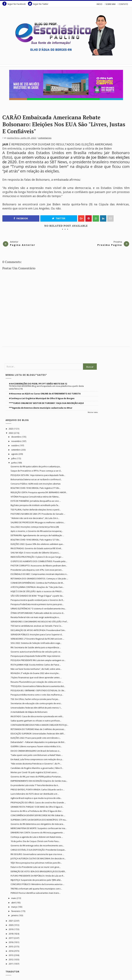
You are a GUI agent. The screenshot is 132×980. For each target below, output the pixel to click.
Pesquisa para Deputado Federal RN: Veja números (35, 656)
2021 (11, 921)
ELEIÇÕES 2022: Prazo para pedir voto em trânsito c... (36, 738)
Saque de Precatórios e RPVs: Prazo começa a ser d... (36, 471)
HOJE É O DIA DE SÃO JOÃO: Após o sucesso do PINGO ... (37, 591)
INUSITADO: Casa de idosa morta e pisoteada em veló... (37, 716)
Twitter (59, 218)
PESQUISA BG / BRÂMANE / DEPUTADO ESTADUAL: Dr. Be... (38, 690)
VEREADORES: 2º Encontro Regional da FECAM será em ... (37, 639)
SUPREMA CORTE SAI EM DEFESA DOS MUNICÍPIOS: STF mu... (39, 820)
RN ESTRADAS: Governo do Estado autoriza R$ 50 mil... (36, 548)
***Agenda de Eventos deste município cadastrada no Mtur (41, 408)
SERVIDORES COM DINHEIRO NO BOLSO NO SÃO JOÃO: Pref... (39, 622)
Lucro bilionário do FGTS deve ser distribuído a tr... (35, 794)
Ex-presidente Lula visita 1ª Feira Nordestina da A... (35, 785)
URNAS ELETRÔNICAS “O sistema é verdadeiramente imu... (38, 609)
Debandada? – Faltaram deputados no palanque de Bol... (38, 742)
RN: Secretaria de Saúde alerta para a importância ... (36, 647)
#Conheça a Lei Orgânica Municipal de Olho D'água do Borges (42, 398)
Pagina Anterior (23, 245)
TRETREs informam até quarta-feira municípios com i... (36, 889)
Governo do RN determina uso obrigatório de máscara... (38, 824)
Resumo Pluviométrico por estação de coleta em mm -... (37, 682)
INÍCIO (99, 4)
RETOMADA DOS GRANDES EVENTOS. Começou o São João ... (39, 579)
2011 (11, 964)
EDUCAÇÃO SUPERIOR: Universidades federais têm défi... (38, 734)
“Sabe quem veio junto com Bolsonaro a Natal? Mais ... (37, 755)
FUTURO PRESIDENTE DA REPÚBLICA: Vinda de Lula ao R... (38, 876)
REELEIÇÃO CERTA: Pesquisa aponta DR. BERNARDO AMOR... (39, 492)
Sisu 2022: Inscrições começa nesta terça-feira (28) (35, 527)
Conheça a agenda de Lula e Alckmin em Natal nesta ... (37, 837)
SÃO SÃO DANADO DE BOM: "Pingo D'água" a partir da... (37, 596)
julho (14, 458)
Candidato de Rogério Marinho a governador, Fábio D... (37, 768)
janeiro (15, 915)
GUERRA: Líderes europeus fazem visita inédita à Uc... (36, 746)
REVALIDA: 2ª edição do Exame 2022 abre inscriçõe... (35, 673)
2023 (11, 429)
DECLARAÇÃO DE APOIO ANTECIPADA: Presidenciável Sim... (38, 630)
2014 (11, 951)
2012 (11, 959)
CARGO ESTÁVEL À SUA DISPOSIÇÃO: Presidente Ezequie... (38, 850)
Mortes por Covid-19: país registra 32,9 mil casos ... (35, 772)
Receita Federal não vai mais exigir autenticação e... (35, 617)
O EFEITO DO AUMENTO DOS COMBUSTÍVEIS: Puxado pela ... (39, 561)
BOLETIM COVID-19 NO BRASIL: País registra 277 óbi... (36, 488)
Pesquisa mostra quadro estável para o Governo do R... (37, 600)
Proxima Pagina (110, 245)
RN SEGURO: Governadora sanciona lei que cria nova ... (37, 854)
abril (14, 903)
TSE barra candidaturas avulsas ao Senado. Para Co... (37, 626)
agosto (15, 454)
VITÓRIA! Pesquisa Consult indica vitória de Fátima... (35, 497)
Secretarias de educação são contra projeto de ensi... (36, 703)
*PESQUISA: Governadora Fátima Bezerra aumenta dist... (38, 686)
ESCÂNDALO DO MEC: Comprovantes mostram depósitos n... (39, 574)
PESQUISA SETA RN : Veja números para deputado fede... (38, 475)
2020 (11, 925)
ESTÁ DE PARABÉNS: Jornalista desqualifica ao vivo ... (36, 501)
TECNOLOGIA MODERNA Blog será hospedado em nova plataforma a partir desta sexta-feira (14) (46, 387)
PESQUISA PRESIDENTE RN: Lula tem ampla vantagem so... (38, 660)
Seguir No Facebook (14, 4)
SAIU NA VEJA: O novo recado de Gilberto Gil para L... (35, 553)
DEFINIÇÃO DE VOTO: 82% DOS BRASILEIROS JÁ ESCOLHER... (38, 871)
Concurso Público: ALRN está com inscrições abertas (36, 484)
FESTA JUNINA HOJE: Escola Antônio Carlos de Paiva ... (36, 665)
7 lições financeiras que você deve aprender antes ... (36, 677)
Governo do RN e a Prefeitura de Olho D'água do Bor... (37, 811)
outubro (15, 445)
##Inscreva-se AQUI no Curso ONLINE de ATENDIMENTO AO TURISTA (45, 394)
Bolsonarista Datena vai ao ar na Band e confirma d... (36, 479)
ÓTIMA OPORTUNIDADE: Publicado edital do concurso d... (38, 613)
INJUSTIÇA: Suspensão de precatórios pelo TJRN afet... (36, 880)
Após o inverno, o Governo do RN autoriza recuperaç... (37, 531)
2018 (11, 934)
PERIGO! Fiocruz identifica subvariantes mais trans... (36, 893)
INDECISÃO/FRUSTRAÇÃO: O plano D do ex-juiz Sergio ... (37, 557)
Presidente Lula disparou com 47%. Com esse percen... (37, 570)
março (15, 907)
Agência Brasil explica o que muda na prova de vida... (36, 798)
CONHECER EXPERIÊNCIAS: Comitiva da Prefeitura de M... (37, 583)
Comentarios (45, 138)
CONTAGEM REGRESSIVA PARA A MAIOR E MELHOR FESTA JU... (40, 725)
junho (14, 463)
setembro (16, 450)
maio (14, 898)
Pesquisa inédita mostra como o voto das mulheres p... (37, 695)
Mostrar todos (93, 412)
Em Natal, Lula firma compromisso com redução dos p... (37, 759)
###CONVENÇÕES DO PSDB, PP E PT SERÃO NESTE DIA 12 (38, 384)
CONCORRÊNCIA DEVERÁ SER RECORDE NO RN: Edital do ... (38, 815)
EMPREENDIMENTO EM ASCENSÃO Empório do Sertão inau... (39, 781)
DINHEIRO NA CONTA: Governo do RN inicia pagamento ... (38, 833)
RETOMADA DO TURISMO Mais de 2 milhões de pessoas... (38, 729)
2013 (11, 955)
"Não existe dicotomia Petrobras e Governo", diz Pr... (36, 764)
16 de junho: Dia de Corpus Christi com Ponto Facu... (35, 841)
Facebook (21, 218)
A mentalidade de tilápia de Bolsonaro (29, 712)
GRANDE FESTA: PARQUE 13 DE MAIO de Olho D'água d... (37, 807)
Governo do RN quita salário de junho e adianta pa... (36, 466)
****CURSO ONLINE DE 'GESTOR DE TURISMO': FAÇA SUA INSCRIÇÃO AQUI (46, 403)
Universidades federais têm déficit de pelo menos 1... (36, 708)
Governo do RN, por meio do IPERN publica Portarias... (36, 777)
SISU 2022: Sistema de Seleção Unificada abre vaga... (36, 643)
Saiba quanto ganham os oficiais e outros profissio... (36, 721)
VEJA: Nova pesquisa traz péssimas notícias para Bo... (36, 863)
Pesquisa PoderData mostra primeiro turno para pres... (37, 604)
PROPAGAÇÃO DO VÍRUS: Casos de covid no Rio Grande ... (38, 802)
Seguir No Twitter (38, 4)
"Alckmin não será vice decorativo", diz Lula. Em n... (35, 518)
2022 (11, 433)
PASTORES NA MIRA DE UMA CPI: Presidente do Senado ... (38, 514)
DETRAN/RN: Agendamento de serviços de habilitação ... (37, 535)
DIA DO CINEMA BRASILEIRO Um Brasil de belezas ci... (36, 751)
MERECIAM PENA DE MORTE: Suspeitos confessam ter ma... (39, 828)
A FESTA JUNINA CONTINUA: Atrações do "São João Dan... (37, 587)
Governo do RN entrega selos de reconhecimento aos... (37, 845)
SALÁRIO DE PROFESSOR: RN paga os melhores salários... (38, 522)
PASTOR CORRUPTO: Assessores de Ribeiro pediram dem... (39, 566)
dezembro (16, 437)
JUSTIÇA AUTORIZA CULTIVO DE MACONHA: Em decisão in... (38, 858)
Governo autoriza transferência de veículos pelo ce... (36, 652)
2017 (11, 938)
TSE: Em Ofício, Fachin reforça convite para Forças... (35, 699)
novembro (16, 441)
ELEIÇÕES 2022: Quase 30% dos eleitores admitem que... (37, 544)
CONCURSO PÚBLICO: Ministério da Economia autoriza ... (37, 884)
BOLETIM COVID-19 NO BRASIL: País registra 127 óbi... (36, 540)
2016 (11, 942)
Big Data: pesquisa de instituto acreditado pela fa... (35, 505)
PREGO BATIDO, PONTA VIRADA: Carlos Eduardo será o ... (38, 790)
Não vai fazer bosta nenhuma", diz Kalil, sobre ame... (36, 669)
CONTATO (123, 4)
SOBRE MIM (111, 4)
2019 (11, 929)
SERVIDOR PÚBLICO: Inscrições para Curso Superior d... (37, 634)
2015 (11, 946)
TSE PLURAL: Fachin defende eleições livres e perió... (36, 510)
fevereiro (16, 911)
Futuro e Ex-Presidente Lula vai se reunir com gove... (36, 867)
